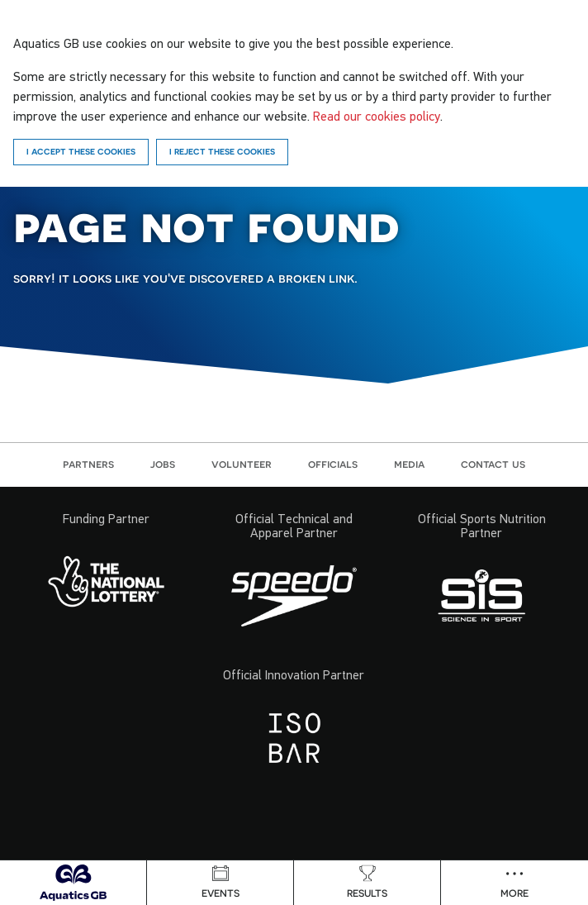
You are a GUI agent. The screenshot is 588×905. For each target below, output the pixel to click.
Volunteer (242, 464)
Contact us (493, 464)
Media (409, 464)
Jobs (163, 464)
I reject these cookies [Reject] (222, 151)
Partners (88, 464)
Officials (333, 464)
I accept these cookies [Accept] (81, 151)
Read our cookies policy (377, 116)
